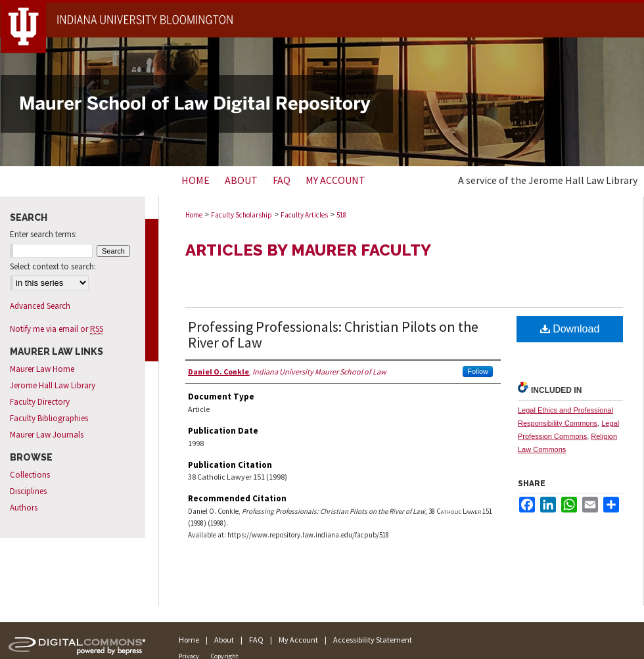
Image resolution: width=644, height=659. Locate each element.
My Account (298, 640)
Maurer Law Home (42, 369)
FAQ (256, 640)
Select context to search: (53, 266)
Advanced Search (40, 306)
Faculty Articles (304, 215)
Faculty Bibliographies (49, 418)
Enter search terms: (43, 234)
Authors (24, 508)
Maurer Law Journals (47, 435)
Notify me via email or (57, 329)
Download (570, 329)
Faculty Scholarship (241, 215)
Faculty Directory (40, 402)
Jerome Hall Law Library (53, 385)
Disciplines (28, 491)
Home (194, 215)
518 (341, 215)
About (224, 640)
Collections (30, 475)
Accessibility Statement (373, 640)
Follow (478, 371)
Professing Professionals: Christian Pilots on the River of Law (333, 334)
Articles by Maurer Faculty (308, 250)
